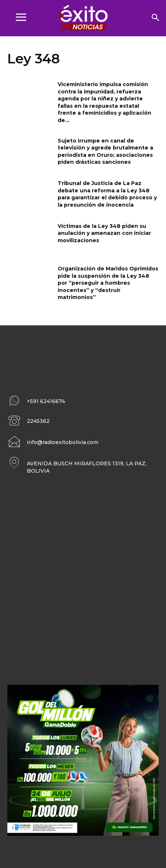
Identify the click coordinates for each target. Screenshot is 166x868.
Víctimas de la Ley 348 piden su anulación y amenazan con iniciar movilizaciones (104, 233)
